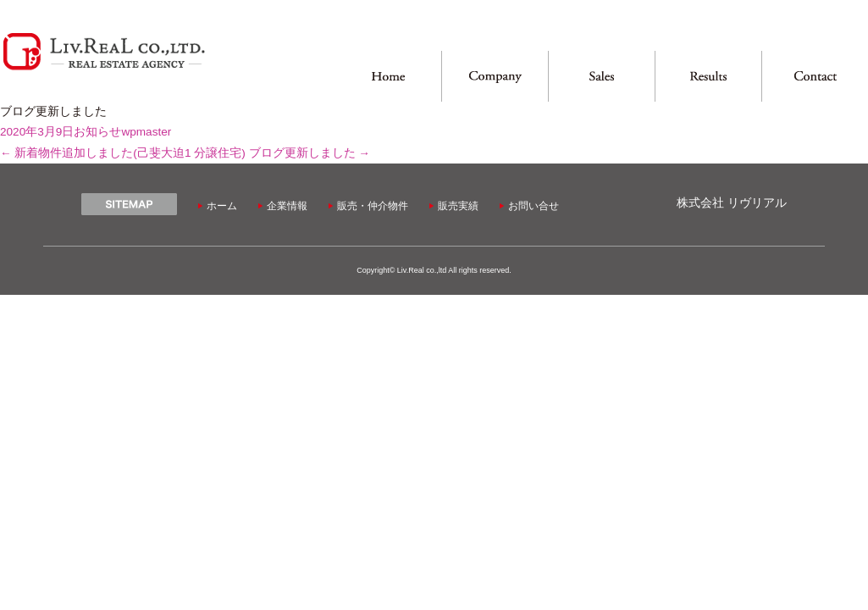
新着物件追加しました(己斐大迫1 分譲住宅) (123, 153)
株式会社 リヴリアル (732, 203)
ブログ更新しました (310, 153)
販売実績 (458, 206)
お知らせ (97, 132)
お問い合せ (534, 206)
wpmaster (146, 132)
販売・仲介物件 (373, 206)
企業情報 (287, 206)
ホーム (222, 206)
